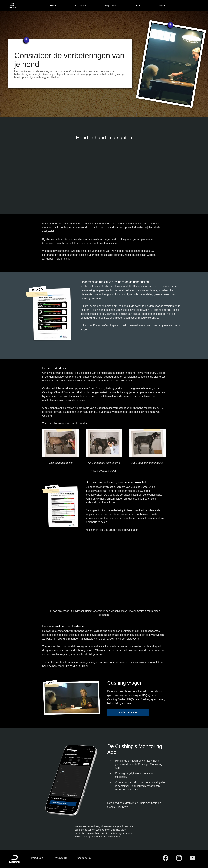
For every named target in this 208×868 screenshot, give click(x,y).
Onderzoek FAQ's (128, 712)
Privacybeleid (36, 858)
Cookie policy (84, 858)
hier (93, 530)
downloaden (134, 325)
